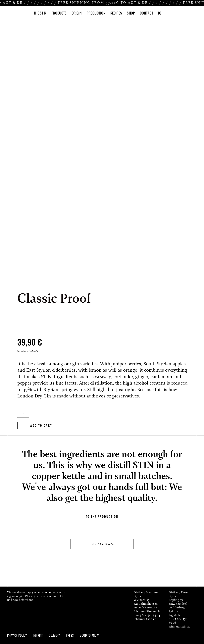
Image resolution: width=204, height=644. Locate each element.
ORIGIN (77, 13)
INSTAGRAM (102, 544)
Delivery (54, 635)
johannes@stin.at (145, 619)
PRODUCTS (59, 13)
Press (70, 635)
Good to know (89, 635)
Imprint (38, 635)
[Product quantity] (23, 414)
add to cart (41, 425)
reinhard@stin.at (179, 627)
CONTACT (146, 13)
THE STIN (40, 13)
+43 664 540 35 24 (148, 615)
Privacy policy (17, 635)
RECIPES (116, 13)
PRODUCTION (96, 13)
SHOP (131, 13)
